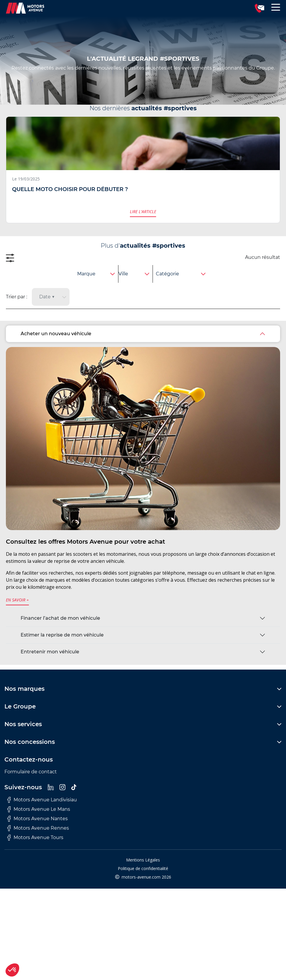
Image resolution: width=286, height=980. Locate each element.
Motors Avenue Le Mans (39, 809)
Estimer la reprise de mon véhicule (62, 635)
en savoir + (17, 600)
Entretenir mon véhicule (50, 652)
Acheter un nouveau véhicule (56, 334)
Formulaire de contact (31, 772)
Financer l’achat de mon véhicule (60, 618)
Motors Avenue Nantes (38, 819)
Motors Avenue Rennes (38, 828)
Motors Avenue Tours (35, 838)
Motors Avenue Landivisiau (42, 800)
